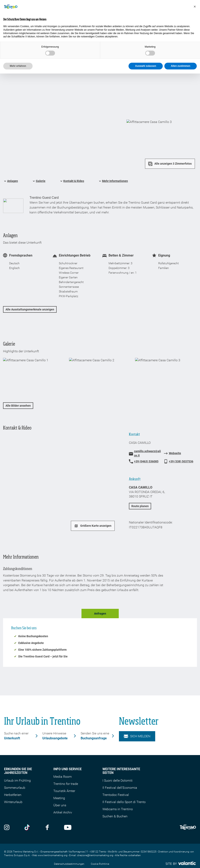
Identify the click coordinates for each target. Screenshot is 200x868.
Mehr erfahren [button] (18, 66)
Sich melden (137, 736)
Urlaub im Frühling (17, 780)
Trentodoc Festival (116, 795)
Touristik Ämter (64, 791)
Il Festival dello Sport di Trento (124, 802)
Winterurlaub (13, 802)
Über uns (60, 805)
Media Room (63, 777)
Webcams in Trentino (118, 809)
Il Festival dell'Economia (120, 788)
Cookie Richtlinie (100, 864)
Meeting (59, 798)
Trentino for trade (66, 784)
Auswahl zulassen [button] (146, 66)
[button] (195, 7)
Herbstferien (13, 795)
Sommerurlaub (15, 788)
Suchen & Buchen (115, 816)
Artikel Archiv (63, 812)
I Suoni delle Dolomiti (118, 780)
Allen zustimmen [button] (181, 66)
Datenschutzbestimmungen (69, 864)
